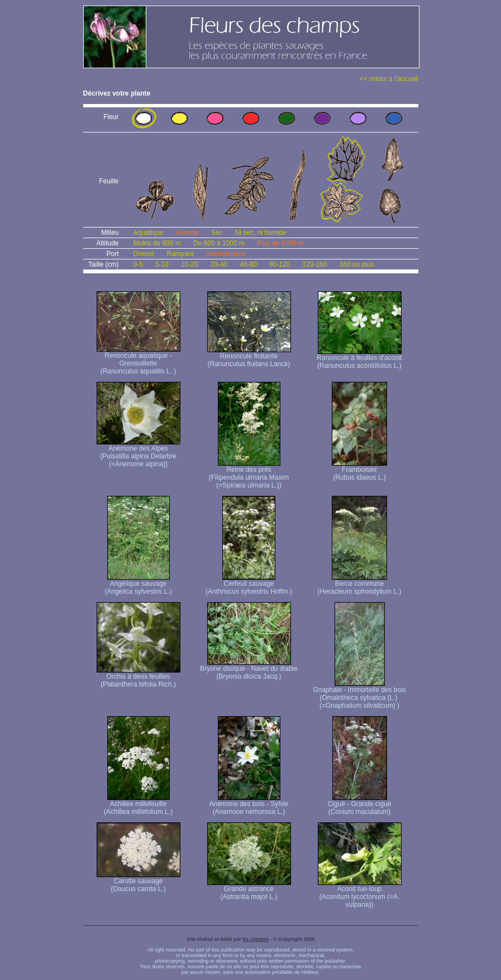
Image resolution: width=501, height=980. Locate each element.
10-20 (190, 264)
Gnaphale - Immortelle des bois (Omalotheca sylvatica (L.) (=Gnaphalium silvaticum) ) (359, 695)
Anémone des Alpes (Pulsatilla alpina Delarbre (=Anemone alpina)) (139, 453)
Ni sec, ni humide (261, 233)
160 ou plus (356, 264)
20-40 (219, 264)
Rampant (181, 254)
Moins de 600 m (157, 243)
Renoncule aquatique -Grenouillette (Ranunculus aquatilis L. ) (139, 360)
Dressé (144, 254)
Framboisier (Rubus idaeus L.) (359, 470)
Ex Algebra (256, 939)
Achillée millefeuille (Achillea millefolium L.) (138, 805)
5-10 (162, 264)
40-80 (248, 264)
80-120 (280, 264)
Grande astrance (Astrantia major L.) (249, 890)
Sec (217, 233)
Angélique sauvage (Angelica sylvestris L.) (138, 584)
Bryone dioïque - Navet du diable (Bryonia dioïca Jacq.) (249, 669)
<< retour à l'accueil (389, 79)
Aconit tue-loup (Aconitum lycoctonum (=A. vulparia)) (360, 894)
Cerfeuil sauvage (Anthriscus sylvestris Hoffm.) (249, 584)
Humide (187, 233)
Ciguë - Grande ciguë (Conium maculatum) (359, 805)
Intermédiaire (226, 254)
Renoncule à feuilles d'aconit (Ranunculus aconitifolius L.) (359, 359)
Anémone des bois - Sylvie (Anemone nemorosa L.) (249, 805)
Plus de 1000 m (280, 243)
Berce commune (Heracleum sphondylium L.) (359, 584)
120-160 (314, 264)
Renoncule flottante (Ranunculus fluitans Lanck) (249, 357)
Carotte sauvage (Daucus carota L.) (139, 882)
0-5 (138, 264)
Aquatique (149, 233)
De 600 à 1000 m (219, 243)
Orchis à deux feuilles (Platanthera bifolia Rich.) (139, 677)
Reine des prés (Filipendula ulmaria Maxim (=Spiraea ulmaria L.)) (249, 474)
